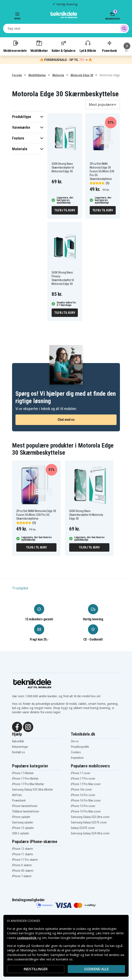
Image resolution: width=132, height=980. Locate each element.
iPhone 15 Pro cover (83, 806)
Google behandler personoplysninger (86, 938)
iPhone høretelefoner (25, 806)
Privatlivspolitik (80, 747)
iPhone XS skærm (23, 871)
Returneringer (20, 747)
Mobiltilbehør (39, 46)
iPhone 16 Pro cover (83, 795)
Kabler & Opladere (63, 46)
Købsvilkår (18, 741)
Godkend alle (96, 969)
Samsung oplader (23, 822)
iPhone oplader (21, 817)
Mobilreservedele (15, 46)
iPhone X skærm (22, 865)
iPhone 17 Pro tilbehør (25, 779)
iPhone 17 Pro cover (83, 779)
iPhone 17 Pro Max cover (86, 784)
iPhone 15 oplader (23, 828)
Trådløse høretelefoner (26, 811)
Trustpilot (20, 588)
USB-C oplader (21, 833)
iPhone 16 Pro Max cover (86, 800)
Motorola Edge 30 (82, 75)
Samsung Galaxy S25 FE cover (89, 822)
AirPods (17, 795)
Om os (75, 741)
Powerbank (109, 46)
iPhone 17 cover (81, 773)
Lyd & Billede (88, 46)
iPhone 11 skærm (23, 854)
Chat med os (66, 420)
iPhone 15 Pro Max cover (86, 811)
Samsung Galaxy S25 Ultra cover (90, 817)
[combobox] (66, 28)
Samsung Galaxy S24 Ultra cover (90, 833)
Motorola (58, 75)
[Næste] (127, 46)
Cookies (76, 752)
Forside (17, 75)
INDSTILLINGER (36, 969)
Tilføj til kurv (65, 210)
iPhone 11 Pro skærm (25, 860)
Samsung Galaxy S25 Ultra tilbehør (32, 790)
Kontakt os (19, 752)
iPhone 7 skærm (22, 876)
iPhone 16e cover (81, 790)
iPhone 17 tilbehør (23, 773)
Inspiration (77, 758)
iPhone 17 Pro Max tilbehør (28, 784)
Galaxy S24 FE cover (83, 828)
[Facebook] (17, 727)
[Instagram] (28, 727)
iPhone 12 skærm (23, 849)
